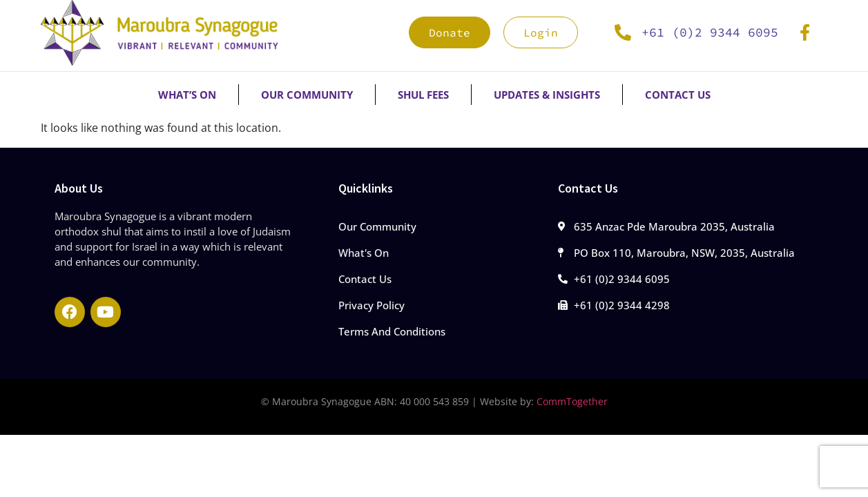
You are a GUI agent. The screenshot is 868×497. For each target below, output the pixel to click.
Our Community (307, 95)
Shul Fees (423, 95)
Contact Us (678, 95)
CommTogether (572, 401)
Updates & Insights (547, 95)
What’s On (187, 95)
